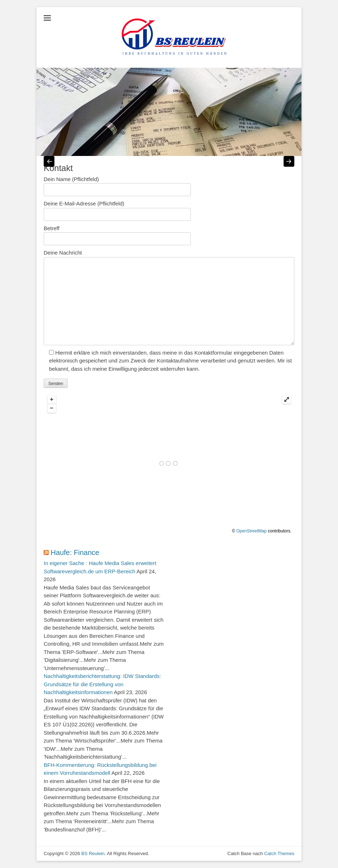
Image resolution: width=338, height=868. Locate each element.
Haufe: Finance (75, 552)
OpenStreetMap (252, 531)
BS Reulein (93, 853)
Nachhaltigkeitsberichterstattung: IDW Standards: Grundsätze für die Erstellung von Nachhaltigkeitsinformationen (102, 684)
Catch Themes (279, 853)
